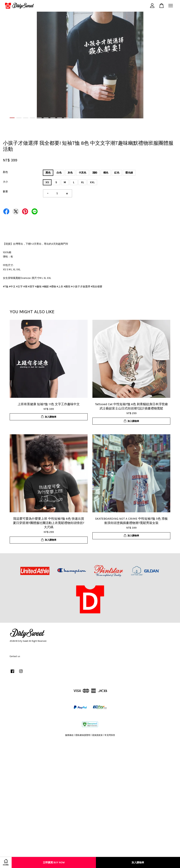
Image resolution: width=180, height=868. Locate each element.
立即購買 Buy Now (54, 862)
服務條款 (69, 735)
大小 (5, 182)
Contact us (15, 656)
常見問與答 (110, 735)
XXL (92, 182)
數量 (5, 191)
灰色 (70, 173)
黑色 (48, 173)
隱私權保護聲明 (83, 735)
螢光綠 (129, 173)
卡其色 (82, 173)
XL (82, 182)
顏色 (5, 172)
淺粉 (95, 173)
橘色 (106, 173)
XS (47, 182)
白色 (59, 173)
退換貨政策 (97, 735)
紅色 (117, 173)
